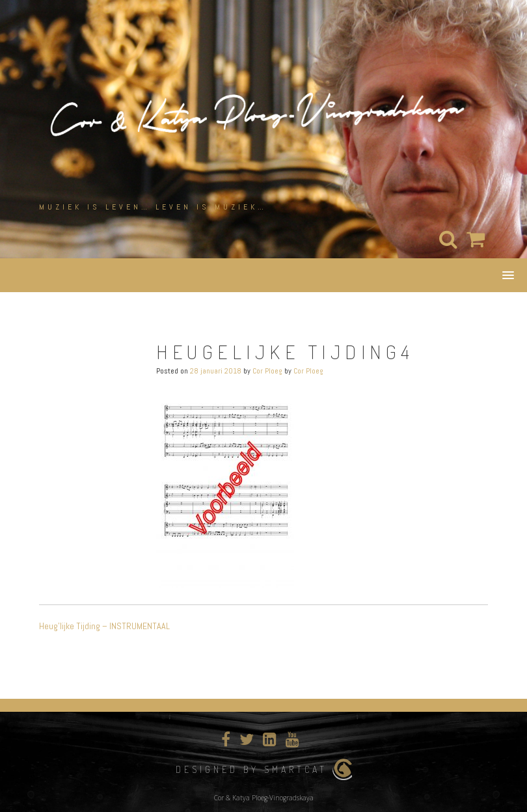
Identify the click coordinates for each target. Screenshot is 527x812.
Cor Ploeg (267, 371)
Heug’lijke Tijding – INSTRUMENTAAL (104, 626)
